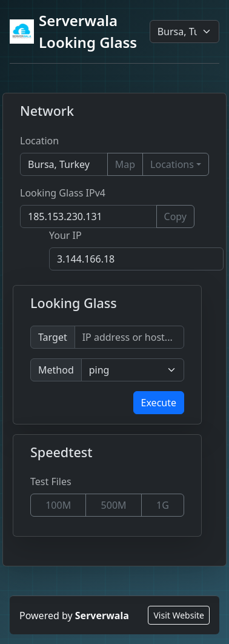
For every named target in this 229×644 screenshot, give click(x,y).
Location (39, 141)
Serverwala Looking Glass (73, 31)
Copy (175, 216)
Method (56, 370)
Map (125, 164)
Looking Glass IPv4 (63, 193)
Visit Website (179, 615)
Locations (172, 164)
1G (163, 505)
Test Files (51, 481)
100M (58, 505)
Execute (159, 403)
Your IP (65, 235)
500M (114, 505)
